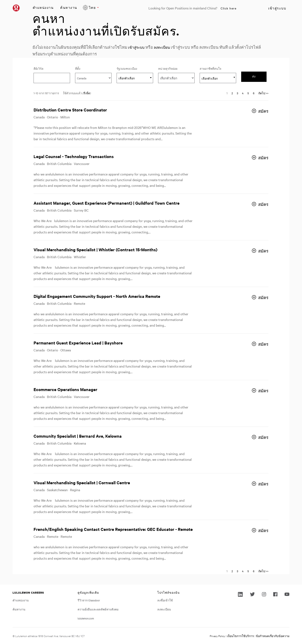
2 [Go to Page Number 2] (232, 93)
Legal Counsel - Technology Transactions (74, 156)
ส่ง (254, 77)
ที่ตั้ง (78, 68)
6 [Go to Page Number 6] (254, 93)
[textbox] (135, 78)
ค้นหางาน (69, 7)
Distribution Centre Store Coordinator (70, 110)
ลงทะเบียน (166, 47)
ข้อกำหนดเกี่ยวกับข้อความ (273, 636)
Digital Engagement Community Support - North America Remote (97, 296)
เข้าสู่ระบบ (277, 8)
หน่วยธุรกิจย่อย (168, 68)
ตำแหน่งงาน (43, 7)
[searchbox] (216, 78)
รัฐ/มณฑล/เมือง (135, 68)
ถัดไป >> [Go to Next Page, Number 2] (263, 93)
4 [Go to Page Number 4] (243, 93)
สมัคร (263, 111)
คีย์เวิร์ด (38, 68)
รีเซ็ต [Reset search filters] (86, 93)
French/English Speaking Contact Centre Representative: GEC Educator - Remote (113, 529)
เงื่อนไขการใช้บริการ (240, 636)
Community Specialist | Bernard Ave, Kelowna (78, 436)
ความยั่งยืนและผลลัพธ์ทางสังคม (98, 609)
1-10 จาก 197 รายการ (46, 93)
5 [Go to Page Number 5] (248, 93)
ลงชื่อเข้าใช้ (165, 600)
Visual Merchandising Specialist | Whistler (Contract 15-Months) (95, 249)
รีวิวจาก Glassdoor (89, 600)
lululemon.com (86, 618)
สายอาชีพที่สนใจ (210, 68)
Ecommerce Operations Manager (65, 389)
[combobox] (135, 78)
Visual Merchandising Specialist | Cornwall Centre (82, 482)
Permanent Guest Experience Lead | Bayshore (78, 343)
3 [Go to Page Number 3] (237, 93)
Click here (228, 8)
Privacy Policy (217, 636)
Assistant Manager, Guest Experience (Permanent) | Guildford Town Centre (107, 203)
